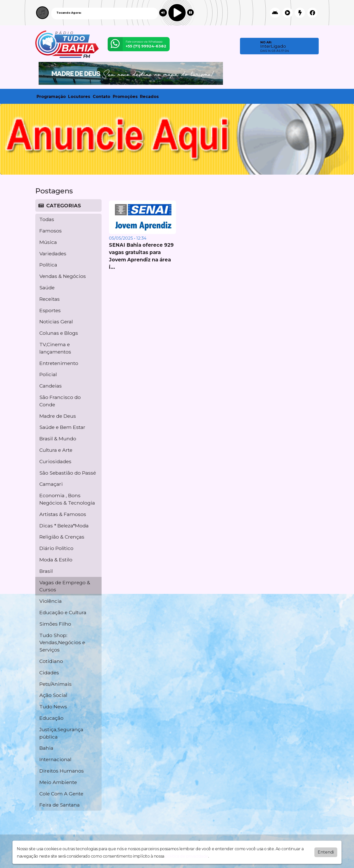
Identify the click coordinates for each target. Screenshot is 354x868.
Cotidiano (51, 661)
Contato (101, 97)
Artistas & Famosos (63, 514)
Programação (51, 97)
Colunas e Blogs (59, 333)
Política (48, 265)
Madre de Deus (58, 416)
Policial (48, 374)
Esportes (50, 310)
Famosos (51, 231)
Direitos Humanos (62, 771)
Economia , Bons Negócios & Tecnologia (67, 499)
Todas (47, 219)
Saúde (47, 288)
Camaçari (51, 484)
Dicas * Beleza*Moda (64, 526)
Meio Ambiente (58, 782)
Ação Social (53, 695)
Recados (149, 97)
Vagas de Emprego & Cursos (65, 586)
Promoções (125, 97)
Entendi (326, 852)
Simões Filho (55, 624)
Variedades (53, 254)
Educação (51, 718)
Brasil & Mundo (58, 439)
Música (48, 242)
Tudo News (53, 707)
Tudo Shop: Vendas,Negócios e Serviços (62, 643)
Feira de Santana (60, 805)
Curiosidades (55, 461)
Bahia (46, 748)
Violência (51, 601)
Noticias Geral (56, 322)
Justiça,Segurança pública (61, 733)
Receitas (50, 299)
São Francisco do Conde (60, 401)
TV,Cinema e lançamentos (55, 348)
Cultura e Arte (56, 450)
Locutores (79, 97)
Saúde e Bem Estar (62, 427)
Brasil (46, 571)
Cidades (49, 673)
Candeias (51, 386)
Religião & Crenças (62, 537)
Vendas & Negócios (63, 276)
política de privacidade (187, 856)
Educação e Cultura (63, 612)
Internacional (55, 759)
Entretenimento (59, 363)
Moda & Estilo (56, 560)
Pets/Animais (55, 684)
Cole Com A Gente (61, 794)
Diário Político (56, 548)
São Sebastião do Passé (68, 473)
